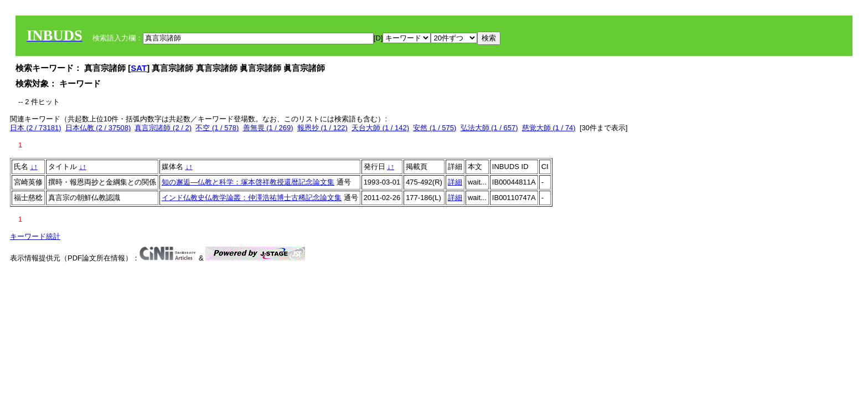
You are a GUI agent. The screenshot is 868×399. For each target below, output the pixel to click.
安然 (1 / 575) (435, 128)
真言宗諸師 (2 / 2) (163, 128)
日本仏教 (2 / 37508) (98, 128)
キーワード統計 (35, 236)
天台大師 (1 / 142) (380, 128)
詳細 (455, 182)
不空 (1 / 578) (217, 128)
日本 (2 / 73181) (36, 128)
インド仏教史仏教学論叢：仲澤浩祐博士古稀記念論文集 (252, 198)
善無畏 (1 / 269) (268, 128)
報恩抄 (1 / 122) (322, 128)
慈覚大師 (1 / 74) (549, 128)
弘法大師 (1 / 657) (489, 128)
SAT (139, 68)
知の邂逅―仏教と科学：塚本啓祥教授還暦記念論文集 (248, 182)
